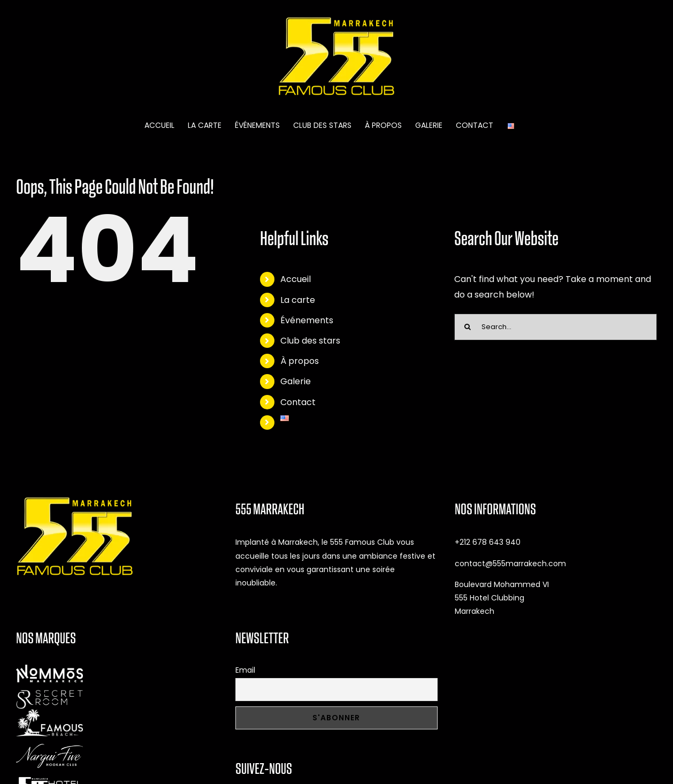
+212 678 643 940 (488, 542)
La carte (298, 300)
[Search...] (556, 327)
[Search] (468, 327)
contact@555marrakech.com (510, 564)
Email (245, 670)
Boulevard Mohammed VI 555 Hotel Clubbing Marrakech (502, 598)
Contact (298, 402)
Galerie (296, 381)
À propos (300, 361)
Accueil (296, 279)
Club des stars (310, 341)
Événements (307, 320)
